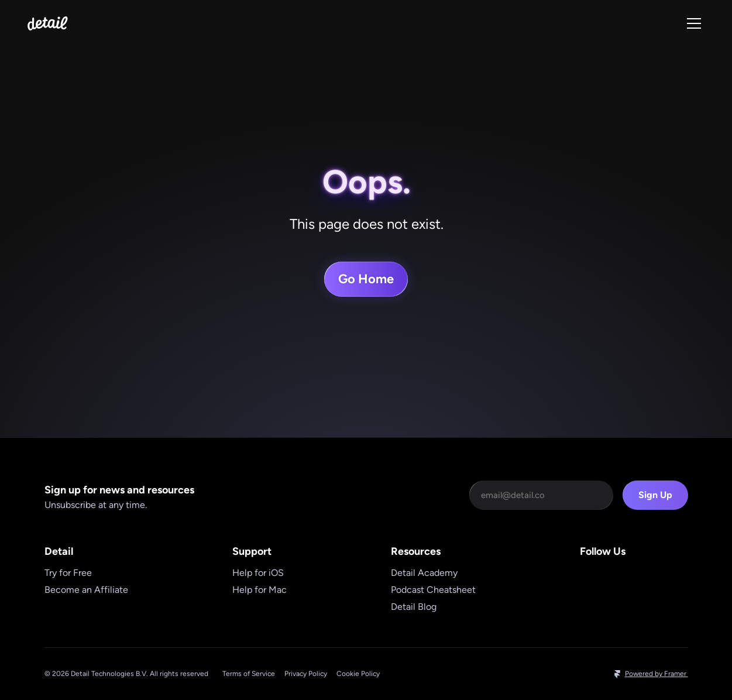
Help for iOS (258, 573)
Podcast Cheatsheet (433, 590)
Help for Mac (260, 590)
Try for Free (68, 573)
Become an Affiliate (86, 590)
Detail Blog (414, 607)
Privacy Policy (306, 674)
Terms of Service (249, 674)
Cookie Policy (358, 674)
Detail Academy (424, 573)
